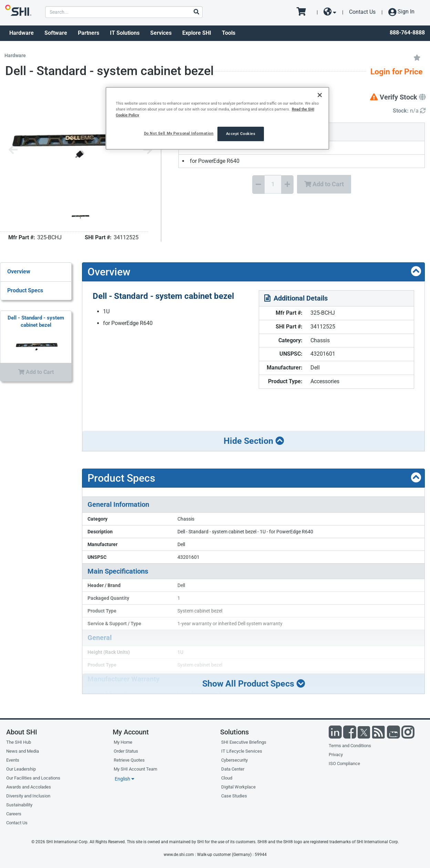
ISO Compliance (344, 764)
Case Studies (234, 796)
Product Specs (25, 290)
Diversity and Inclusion (28, 796)
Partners (89, 33)
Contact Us (362, 12)
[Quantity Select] (273, 184)
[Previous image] (13, 150)
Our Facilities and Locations (33, 778)
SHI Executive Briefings (244, 742)
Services (161, 33)
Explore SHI (197, 33)
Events (13, 760)
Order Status (126, 751)
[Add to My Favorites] (417, 57)
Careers (14, 814)
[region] (217, 118)
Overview (19, 271)
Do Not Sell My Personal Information (179, 133)
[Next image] (148, 150)
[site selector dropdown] (330, 12)
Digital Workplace (238, 787)
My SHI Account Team (135, 769)
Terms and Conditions (350, 746)
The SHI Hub (19, 742)
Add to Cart (324, 184)
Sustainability (19, 805)
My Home (123, 742)
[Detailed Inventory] (409, 111)
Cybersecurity (234, 760)
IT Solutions (125, 33)
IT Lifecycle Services (242, 751)
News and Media (23, 751)
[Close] (320, 95)
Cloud (227, 778)
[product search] (124, 12)
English (125, 779)
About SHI (22, 732)
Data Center (233, 769)
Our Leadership (21, 769)
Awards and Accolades (29, 787)
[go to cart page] (304, 12)
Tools (229, 33)
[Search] (196, 12)
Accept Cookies (241, 134)
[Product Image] (80, 217)
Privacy (336, 755)
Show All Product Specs (254, 684)
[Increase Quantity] (287, 185)
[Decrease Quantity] (258, 185)
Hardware (22, 33)
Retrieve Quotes (129, 760)
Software (56, 33)
